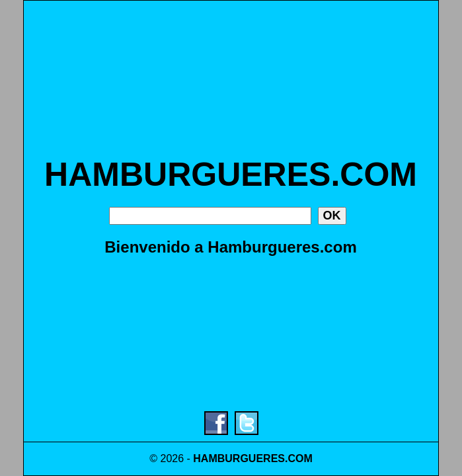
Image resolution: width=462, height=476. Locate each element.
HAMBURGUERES (239, 458)
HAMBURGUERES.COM (231, 175)
